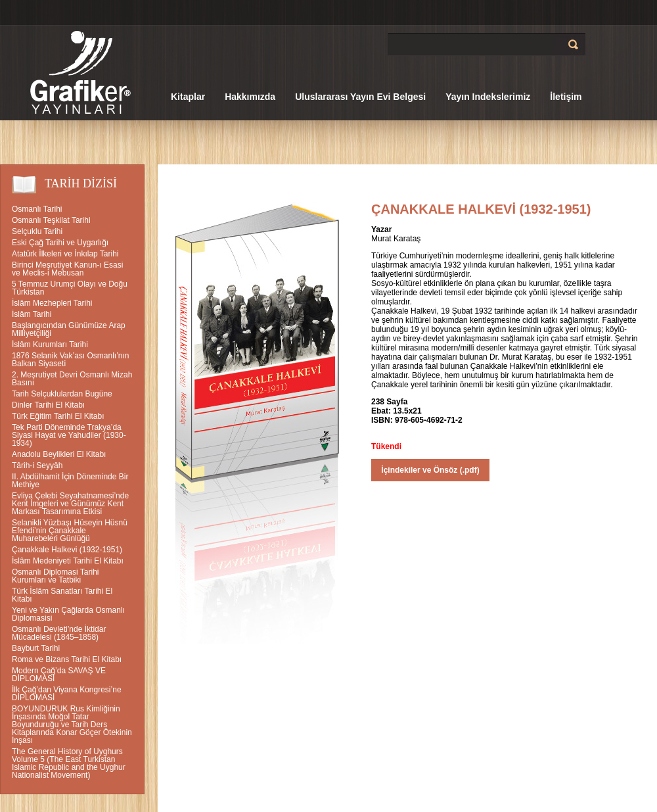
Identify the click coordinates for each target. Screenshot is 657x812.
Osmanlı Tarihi (37, 209)
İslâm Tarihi (32, 314)
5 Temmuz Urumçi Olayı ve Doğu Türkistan (70, 288)
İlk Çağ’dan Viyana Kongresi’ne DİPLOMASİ (67, 694)
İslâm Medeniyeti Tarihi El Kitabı (68, 561)
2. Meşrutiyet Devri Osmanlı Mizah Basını (72, 379)
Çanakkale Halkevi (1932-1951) (67, 550)
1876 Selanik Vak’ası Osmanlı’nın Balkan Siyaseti (71, 360)
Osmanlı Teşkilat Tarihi (51, 220)
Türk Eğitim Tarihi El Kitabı (58, 416)
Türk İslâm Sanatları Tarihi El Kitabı (62, 595)
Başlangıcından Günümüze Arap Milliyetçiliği (69, 329)
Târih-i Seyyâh (37, 466)
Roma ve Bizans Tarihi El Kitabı (67, 659)
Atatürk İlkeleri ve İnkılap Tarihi (65, 254)
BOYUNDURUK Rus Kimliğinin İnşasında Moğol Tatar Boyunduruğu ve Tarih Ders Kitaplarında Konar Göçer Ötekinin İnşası (72, 725)
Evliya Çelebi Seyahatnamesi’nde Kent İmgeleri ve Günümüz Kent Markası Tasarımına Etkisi (70, 504)
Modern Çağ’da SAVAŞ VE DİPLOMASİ (59, 675)
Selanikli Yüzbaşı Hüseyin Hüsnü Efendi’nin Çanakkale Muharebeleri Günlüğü (70, 531)
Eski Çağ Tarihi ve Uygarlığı (60, 243)
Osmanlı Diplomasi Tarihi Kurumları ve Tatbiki (56, 576)
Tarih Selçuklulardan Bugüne (62, 394)
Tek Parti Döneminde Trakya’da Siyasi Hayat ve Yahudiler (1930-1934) (69, 435)
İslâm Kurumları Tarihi (50, 345)
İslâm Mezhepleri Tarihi (52, 303)
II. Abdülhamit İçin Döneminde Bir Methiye (70, 481)
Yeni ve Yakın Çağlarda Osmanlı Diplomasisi (68, 614)
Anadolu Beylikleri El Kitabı (59, 454)
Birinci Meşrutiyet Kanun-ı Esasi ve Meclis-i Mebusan (67, 269)
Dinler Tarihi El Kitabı (48, 405)
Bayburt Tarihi (36, 648)
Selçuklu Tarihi (37, 231)
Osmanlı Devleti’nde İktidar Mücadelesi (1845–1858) (59, 633)
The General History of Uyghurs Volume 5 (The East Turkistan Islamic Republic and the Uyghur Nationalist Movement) (69, 763)
